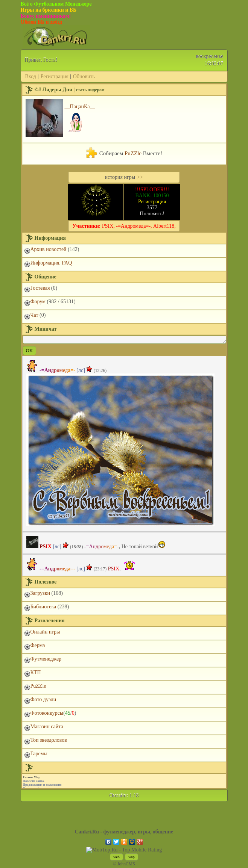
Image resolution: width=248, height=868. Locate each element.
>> (140, 177)
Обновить (84, 76)
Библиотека (43, 607)
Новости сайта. (34, 781)
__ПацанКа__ (80, 107)
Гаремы (39, 754)
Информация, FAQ (51, 263)
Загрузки (40, 593)
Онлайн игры (45, 632)
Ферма (38, 645)
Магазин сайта (47, 727)
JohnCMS (126, 864)
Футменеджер (46, 659)
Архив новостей (49, 249)
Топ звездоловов (49, 740)
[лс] (81, 370)
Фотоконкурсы (47, 713)
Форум (38, 302)
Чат (34, 315)
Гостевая (40, 288)
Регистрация (55, 76)
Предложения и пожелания (42, 785)
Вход (31, 76)
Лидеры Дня (57, 90)
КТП (36, 672)
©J (38, 90)
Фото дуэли (43, 699)
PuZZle (133, 153)
